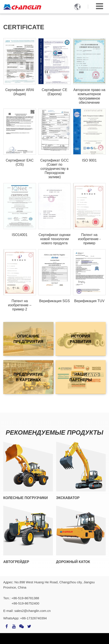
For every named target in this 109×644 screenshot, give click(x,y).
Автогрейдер (16, 562)
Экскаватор (68, 498)
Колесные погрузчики (25, 498)
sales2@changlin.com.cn (33, 611)
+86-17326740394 (34, 618)
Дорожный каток (73, 562)
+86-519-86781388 (25, 598)
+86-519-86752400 (25, 603)
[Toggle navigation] (100, 6)
